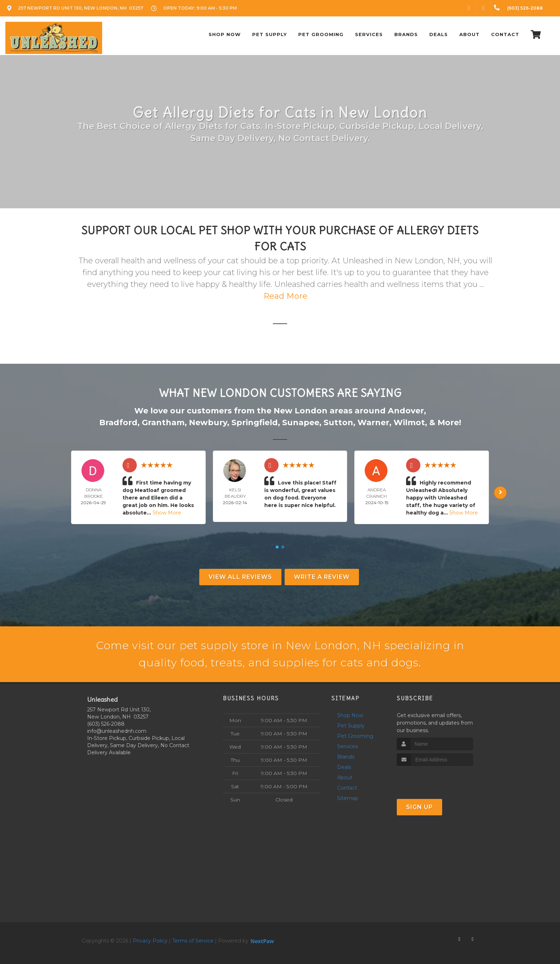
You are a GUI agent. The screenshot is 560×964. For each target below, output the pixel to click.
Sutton (338, 423)
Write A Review (322, 577)
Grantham (163, 423)
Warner (373, 423)
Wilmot (409, 423)
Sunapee (301, 423)
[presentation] (435, 779)
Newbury (208, 423)
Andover (406, 411)
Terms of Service (193, 941)
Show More (167, 513)
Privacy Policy (150, 941)
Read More (286, 296)
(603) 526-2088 (106, 724)
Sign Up (419, 807)
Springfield (255, 423)
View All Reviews (240, 577)
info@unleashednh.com (117, 731)
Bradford (118, 423)
